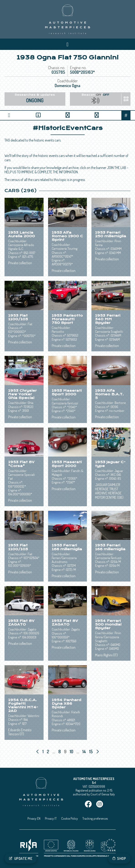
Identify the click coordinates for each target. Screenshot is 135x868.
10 (72, 751)
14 (85, 751)
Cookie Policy (70, 818)
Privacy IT (51, 818)
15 (91, 751)
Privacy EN (34, 818)
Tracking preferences (95, 818)
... (54, 751)
